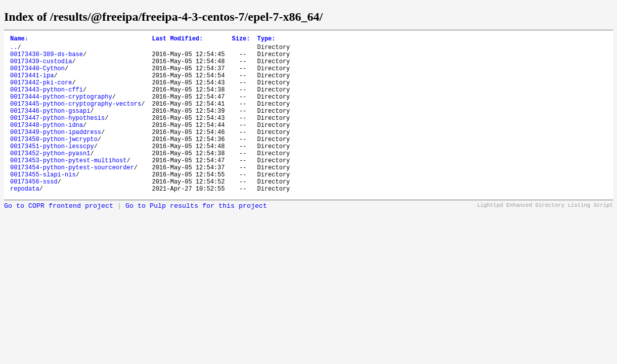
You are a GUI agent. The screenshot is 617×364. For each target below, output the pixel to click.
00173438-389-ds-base (47, 58)
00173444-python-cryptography (61, 110)
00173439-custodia (41, 67)
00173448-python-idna (47, 144)
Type (266, 40)
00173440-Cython (37, 76)
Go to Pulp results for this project (196, 239)
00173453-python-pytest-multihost (68, 187)
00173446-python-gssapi (50, 127)
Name (19, 40)
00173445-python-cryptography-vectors (76, 119)
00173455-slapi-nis (43, 204)
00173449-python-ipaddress (56, 153)
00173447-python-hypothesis (57, 136)
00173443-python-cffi (47, 101)
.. (14, 50)
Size (241, 40)
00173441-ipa (32, 84)
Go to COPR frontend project (59, 239)
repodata (25, 222)
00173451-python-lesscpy (52, 170)
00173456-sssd (34, 213)
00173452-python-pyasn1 (50, 179)
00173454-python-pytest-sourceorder (72, 196)
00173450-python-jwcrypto (54, 162)
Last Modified (177, 40)
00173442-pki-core (41, 93)
